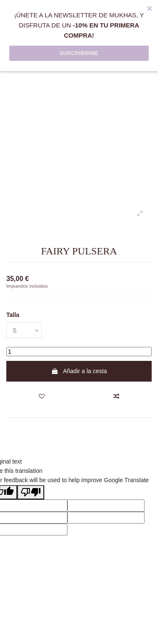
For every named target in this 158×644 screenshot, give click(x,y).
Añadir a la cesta (79, 371)
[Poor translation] (31, 492)
